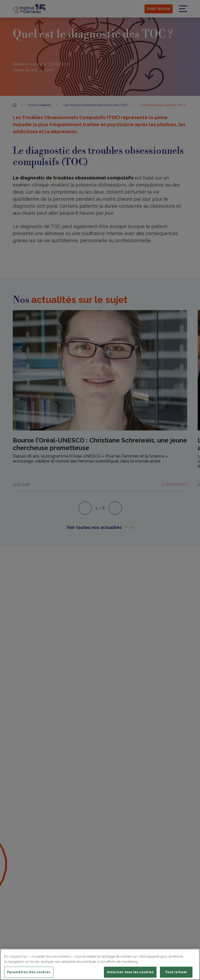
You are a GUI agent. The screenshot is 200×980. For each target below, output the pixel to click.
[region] (100, 964)
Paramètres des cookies (29, 972)
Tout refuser (176, 972)
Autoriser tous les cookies (130, 972)
